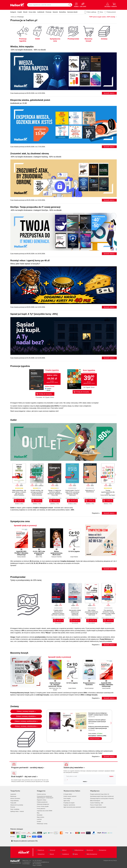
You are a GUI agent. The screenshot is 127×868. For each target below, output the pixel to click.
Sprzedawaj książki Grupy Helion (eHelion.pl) (102, 796)
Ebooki (25, 12)
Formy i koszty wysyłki (43, 806)
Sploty (76, 854)
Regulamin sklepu (42, 800)
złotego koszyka (92, 695)
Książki (20, 12)
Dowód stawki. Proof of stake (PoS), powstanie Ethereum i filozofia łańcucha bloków (72, 493)
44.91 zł (110, 621)
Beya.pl (52, 854)
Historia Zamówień (15, 798)
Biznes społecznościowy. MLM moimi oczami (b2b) (57, 553)
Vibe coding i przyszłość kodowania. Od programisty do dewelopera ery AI (92, 613)
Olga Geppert (112, 495)
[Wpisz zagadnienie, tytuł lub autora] (47, 5)
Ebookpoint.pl (103, 850)
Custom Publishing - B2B (97, 803)
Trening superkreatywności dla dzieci (108, 492)
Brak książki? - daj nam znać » (24, 777)
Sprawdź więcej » (109, 93)
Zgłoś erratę (67, 801)
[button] (116, 475)
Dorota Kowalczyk (89, 688)
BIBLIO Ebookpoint (95, 801)
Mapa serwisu (41, 817)
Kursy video (32, 12)
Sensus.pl (53, 850)
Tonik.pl (115, 861)
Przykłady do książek (69, 803)
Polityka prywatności (42, 802)
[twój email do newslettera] (86, 776)
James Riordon (62, 615)
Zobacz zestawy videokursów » (26, 726)
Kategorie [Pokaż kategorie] (13, 12)
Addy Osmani (92, 615)
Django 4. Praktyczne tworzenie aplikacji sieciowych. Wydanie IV (55, 492)
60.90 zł (76, 621)
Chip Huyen (91, 723)
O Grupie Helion (68, 794)
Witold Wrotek (75, 615)
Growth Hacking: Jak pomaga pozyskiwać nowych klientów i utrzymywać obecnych (37, 493)
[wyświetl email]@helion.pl (43, 862)
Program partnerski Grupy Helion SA (100, 794)
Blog (38, 813)
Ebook (48, 390)
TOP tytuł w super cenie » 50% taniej (102, 17)
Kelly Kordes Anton (54, 688)
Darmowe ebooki (72, 12)
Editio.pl (64, 850)
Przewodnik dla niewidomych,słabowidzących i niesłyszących (45, 797)
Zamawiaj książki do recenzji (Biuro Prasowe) (102, 798)
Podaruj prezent (111, 12)
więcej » (85, 782)
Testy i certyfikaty (15, 809)
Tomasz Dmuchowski (37, 495)
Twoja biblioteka (15, 801)
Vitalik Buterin (72, 495)
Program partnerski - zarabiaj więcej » (28, 768)
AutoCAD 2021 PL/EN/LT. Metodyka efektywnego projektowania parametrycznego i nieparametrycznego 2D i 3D (21, 553)
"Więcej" (48, 633)
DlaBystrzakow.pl (79, 850)
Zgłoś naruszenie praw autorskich (72, 807)
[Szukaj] (70, 5)
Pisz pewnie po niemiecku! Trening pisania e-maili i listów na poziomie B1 (108, 613)
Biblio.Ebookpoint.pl (92, 854)
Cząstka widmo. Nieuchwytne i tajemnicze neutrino (58, 612)
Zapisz (111, 776)
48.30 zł (60, 621)
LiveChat (39, 819)
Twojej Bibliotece (106, 639)
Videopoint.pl (41, 854)
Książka (49, 389)
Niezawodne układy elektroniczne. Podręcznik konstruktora (75, 613)
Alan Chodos (54, 615)
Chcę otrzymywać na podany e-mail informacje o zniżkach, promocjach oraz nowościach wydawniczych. (83, 781)
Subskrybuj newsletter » (74, 768)
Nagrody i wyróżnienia (69, 805)
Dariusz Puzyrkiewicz (19, 495)
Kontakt (39, 821)
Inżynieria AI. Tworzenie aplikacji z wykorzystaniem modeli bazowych (97, 721)
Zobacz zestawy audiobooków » (26, 721)
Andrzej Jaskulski (21, 557)
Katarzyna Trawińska (56, 557)
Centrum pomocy (41, 794)
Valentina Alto (92, 717)
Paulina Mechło (104, 495)
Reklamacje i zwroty (42, 824)
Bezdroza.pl (90, 850)
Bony (101, 12)
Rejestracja (13, 796)
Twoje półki (13, 803)
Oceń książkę (67, 798)
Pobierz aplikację (91, 12)
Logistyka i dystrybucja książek (98, 807)
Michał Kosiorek (90, 492)
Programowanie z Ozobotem (89, 684)
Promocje (48, 12)
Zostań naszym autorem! (70, 796)
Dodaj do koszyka (45, 394)
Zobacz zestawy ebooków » (26, 716)
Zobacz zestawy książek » (26, 711)
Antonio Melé (55, 495)
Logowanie (13, 794)
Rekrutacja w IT (90, 490)
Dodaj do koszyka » (95, 739)
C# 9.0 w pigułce (74, 551)
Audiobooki (41, 12)
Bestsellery (63, 12)
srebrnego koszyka (42, 695)
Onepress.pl (41, 850)
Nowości (55, 12)
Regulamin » (96, 513)
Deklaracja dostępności (43, 804)
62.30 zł (93, 621)
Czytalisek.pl (65, 854)
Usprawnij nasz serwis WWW (45, 811)
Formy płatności (41, 809)
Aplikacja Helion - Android (17, 811)
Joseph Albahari (74, 557)
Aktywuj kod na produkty (17, 805)
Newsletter (40, 815)
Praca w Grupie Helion (96, 805)
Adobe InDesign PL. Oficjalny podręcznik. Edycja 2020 (55, 685)
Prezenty (13, 807)
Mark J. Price (39, 557)
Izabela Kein (108, 615)
